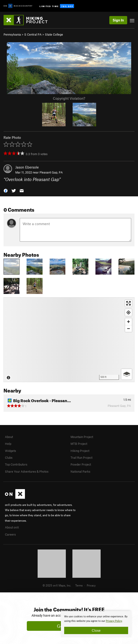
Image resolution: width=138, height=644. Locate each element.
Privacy (91, 585)
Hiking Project (80, 451)
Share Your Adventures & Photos (27, 471)
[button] (6, 190)
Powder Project (81, 464)
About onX (12, 527)
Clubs (9, 458)
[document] (96, 624)
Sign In (118, 20)
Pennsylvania (12, 34)
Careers (10, 534)
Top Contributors (16, 464)
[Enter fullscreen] (128, 303)
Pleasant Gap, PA (51, 172)
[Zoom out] (128, 328)
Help (8, 444)
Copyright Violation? (69, 98)
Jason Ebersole (27, 167)
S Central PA (33, 34)
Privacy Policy (114, 621)
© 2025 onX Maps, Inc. (57, 585)
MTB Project (79, 444)
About (9, 437)
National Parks (80, 471)
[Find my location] (128, 312)
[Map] (69, 340)
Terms (79, 585)
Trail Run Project (81, 458)
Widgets (10, 451)
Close (96, 630)
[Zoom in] (128, 322)
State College (54, 34)
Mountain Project (82, 437)
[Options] (127, 374)
